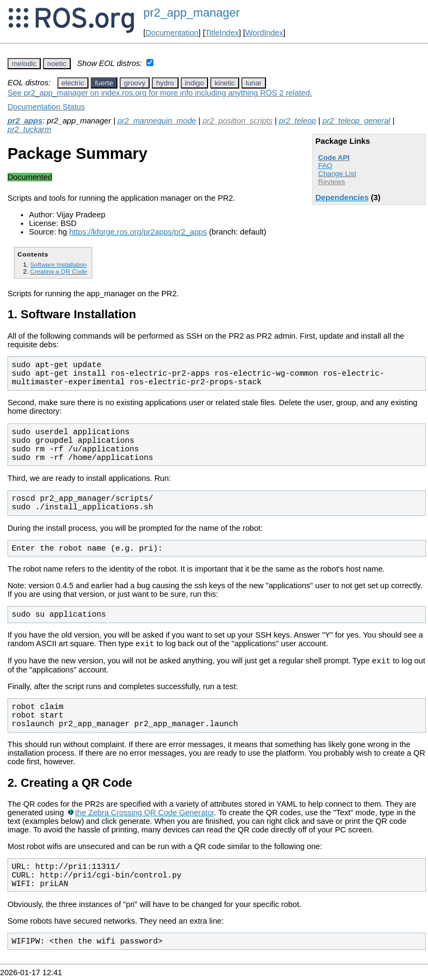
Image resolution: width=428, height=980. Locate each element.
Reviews (331, 182)
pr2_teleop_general (356, 121)
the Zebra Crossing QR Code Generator (145, 816)
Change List (337, 174)
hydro (165, 83)
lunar (254, 83)
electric (73, 83)
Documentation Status (46, 107)
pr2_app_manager (191, 13)
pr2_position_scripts (238, 121)
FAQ (325, 166)
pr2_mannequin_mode (157, 121)
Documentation (172, 33)
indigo (195, 83)
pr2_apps (25, 121)
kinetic (225, 83)
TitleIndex (222, 33)
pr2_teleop (297, 121)
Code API (334, 158)
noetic (57, 64)
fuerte (104, 83)
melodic (24, 64)
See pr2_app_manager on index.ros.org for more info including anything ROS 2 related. (160, 93)
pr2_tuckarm (29, 129)
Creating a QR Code (58, 271)
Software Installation (58, 264)
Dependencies (342, 198)
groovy (135, 83)
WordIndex (264, 33)
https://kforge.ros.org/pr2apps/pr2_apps (138, 232)
